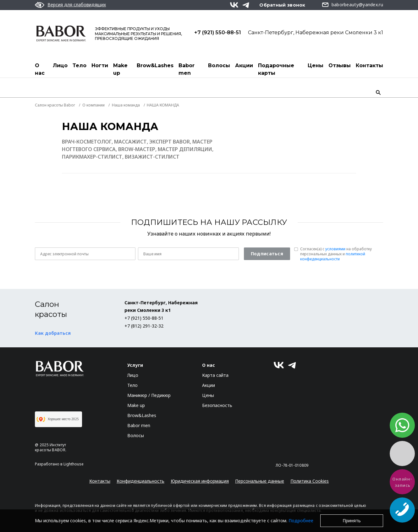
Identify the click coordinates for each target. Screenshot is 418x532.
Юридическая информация (200, 481)
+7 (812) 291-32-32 (144, 326)
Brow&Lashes (155, 65)
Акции (244, 65)
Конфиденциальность (140, 481)
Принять (352, 521)
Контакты (369, 65)
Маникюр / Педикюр (149, 395)
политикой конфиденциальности (333, 256)
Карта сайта (215, 375)
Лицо (60, 65)
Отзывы (340, 65)
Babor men (187, 69)
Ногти (100, 65)
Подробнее (301, 521)
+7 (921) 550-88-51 (218, 32)
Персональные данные (260, 481)
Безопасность (217, 405)
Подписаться (267, 254)
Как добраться (53, 333)
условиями (335, 249)
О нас (40, 69)
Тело (80, 65)
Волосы (219, 65)
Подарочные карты (276, 69)
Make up (120, 69)
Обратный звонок (282, 5)
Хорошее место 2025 (58, 419)
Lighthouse (74, 464)
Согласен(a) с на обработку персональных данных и (336, 254)
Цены (316, 65)
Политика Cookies (310, 481)
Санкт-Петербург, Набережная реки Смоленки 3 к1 (316, 32)
